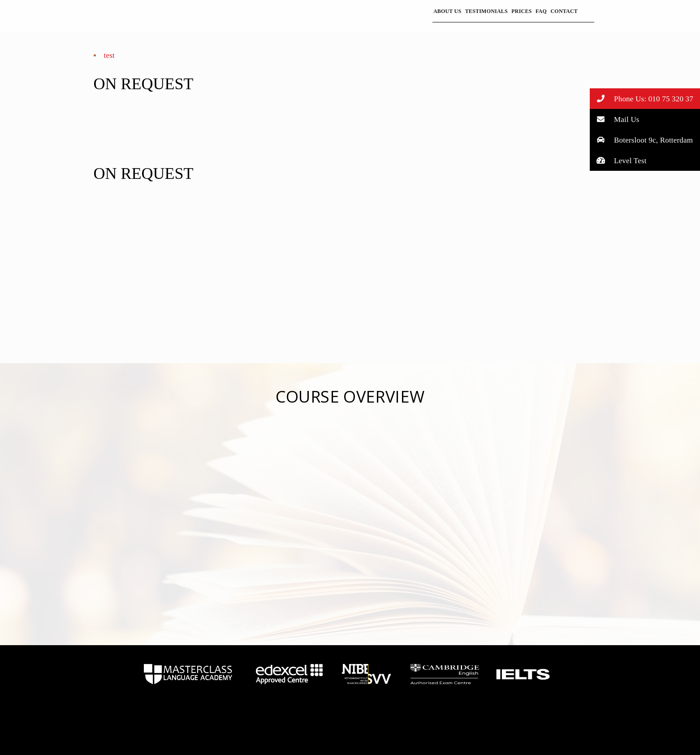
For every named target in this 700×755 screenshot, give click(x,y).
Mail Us (615, 119)
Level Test (618, 160)
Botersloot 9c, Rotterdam (642, 140)
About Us (447, 11)
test (109, 55)
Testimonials (486, 11)
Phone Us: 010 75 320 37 (642, 98)
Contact (564, 11)
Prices (521, 11)
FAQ (541, 11)
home (188, 674)
